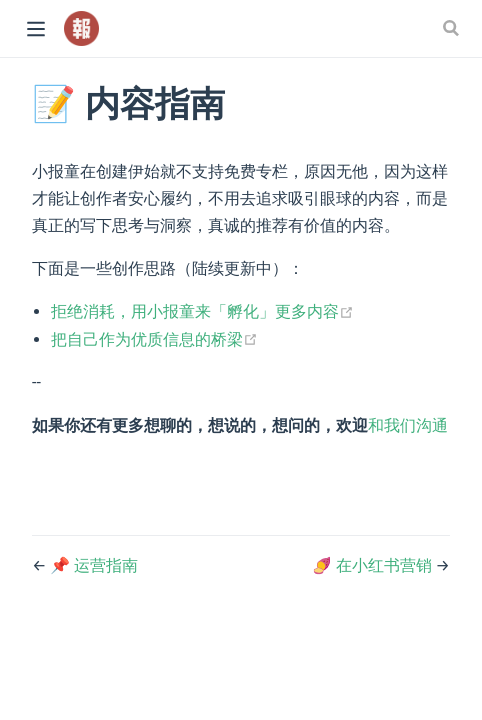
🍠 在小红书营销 (374, 565)
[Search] (453, 28)
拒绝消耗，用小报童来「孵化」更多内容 (202, 311)
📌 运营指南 (94, 565)
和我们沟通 (408, 425)
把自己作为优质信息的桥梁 (154, 339)
